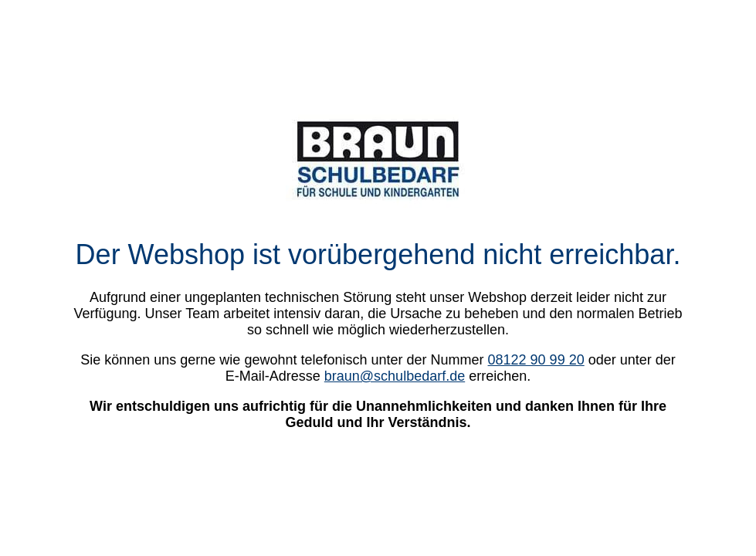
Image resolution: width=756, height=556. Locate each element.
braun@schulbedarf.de (395, 376)
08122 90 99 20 (536, 360)
